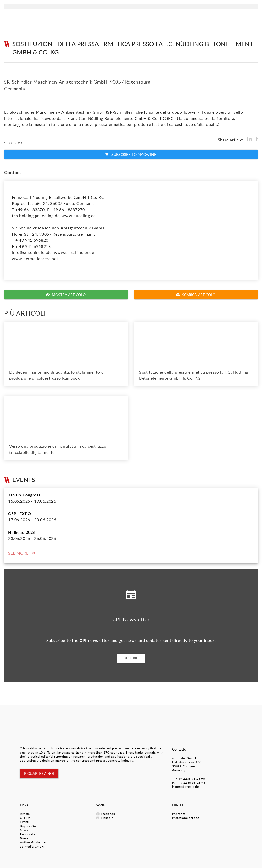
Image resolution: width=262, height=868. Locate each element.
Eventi (25, 822)
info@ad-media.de (185, 787)
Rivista (25, 814)
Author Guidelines (33, 842)
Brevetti (26, 838)
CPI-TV (25, 818)
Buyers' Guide (30, 826)
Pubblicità (27, 834)
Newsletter (28, 830)
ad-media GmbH (184, 758)
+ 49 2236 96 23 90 (190, 778)
